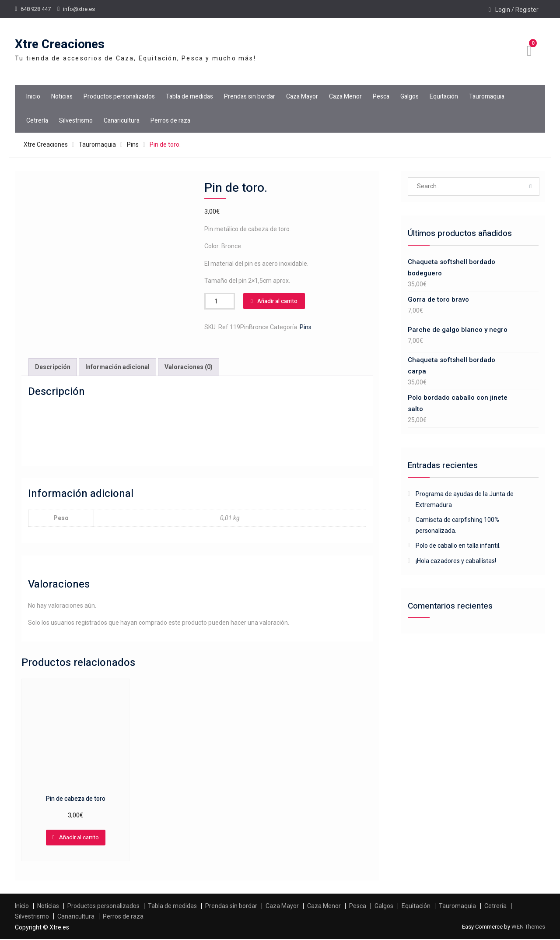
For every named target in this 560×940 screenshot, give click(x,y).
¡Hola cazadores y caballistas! (456, 561)
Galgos (409, 97)
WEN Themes (528, 927)
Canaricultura (122, 121)
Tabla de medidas (189, 97)
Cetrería (37, 121)
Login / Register (517, 10)
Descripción (53, 367)
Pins (133, 144)
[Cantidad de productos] (220, 301)
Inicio (33, 97)
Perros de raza (170, 121)
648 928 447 (36, 9)
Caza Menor (345, 97)
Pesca (381, 97)
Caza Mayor (302, 97)
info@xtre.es (79, 9)
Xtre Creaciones (60, 44)
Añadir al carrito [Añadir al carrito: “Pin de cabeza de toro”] (79, 838)
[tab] (53, 368)
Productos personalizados (119, 97)
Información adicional (117, 367)
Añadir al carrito (277, 301)
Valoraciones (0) (189, 367)
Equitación (444, 97)
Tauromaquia (487, 97)
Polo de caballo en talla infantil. (458, 546)
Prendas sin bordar (250, 97)
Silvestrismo (76, 121)
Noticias (62, 97)
